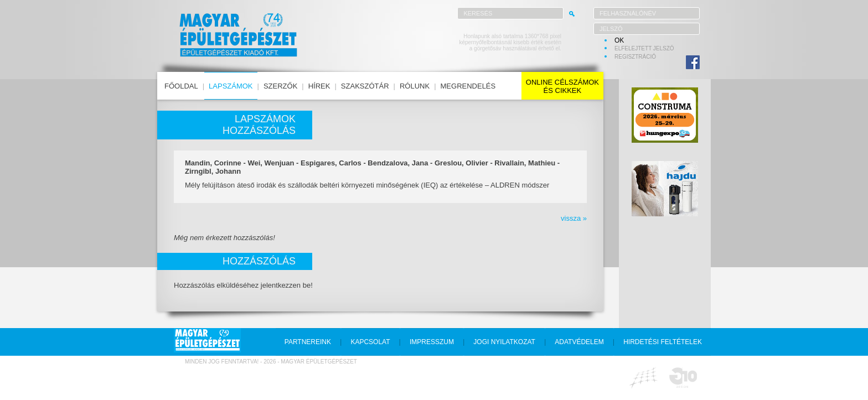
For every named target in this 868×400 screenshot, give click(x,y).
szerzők (280, 86)
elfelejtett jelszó (644, 48)
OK (619, 40)
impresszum (432, 342)
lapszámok (231, 86)
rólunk (415, 86)
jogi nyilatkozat (504, 342)
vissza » (574, 218)
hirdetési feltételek (663, 342)
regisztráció (635, 57)
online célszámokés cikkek (562, 86)
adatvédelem (579, 342)
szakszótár (365, 86)
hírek (319, 86)
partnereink (308, 342)
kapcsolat (370, 342)
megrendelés (468, 86)
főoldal (181, 86)
